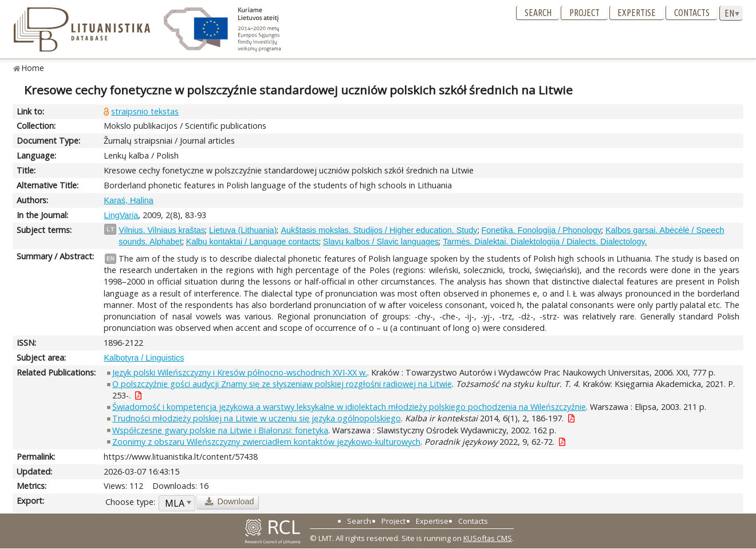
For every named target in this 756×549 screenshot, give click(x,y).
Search (538, 13)
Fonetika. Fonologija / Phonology (542, 230)
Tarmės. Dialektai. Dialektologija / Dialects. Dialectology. (545, 242)
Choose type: (130, 502)
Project (584, 13)
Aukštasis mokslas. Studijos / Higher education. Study (379, 230)
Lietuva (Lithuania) (243, 230)
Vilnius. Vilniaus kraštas (162, 230)
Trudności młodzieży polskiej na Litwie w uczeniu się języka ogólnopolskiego (257, 418)
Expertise (637, 13)
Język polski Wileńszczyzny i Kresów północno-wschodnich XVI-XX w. (240, 372)
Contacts (692, 13)
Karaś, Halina (128, 200)
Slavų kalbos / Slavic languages (381, 242)
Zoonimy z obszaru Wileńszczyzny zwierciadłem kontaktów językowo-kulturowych (266, 442)
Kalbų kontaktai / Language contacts (253, 242)
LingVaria (121, 215)
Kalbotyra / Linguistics (144, 358)
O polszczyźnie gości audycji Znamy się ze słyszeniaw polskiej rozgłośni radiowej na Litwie (282, 384)
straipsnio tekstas (145, 111)
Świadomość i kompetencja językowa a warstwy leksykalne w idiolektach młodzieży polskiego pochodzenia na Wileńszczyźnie (349, 407)
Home (33, 68)
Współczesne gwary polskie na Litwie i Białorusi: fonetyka (220, 430)
